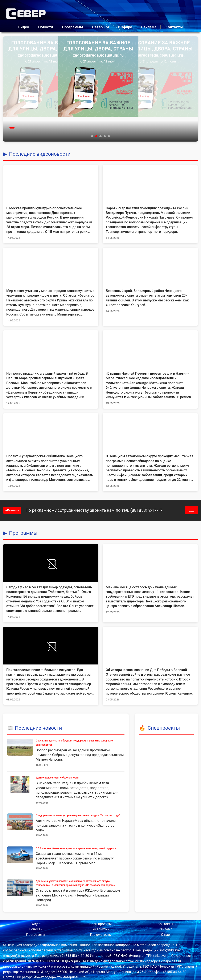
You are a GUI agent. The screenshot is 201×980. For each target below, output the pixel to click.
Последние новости (38, 728)
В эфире (125, 27)
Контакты (174, 27)
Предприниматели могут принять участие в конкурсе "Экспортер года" (78, 815)
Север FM (100, 27)
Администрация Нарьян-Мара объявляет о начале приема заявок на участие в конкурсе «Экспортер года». (76, 825)
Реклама (149, 27)
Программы (73, 27)
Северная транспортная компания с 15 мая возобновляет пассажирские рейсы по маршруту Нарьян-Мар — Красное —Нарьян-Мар (75, 858)
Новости (45, 27)
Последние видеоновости (40, 154)
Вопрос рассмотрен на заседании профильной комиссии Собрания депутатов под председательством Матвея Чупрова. (80, 755)
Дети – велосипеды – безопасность (57, 778)
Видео (24, 27)
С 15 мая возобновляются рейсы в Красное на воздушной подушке (76, 848)
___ (192, 510)
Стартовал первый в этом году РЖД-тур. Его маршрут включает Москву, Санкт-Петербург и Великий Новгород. (78, 895)
